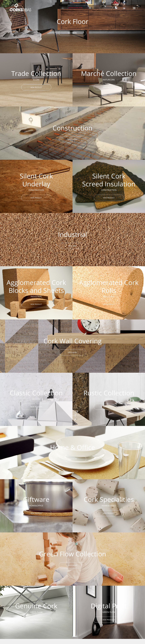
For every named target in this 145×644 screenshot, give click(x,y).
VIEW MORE (72, 33)
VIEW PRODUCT (36, 87)
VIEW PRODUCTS (36, 620)
